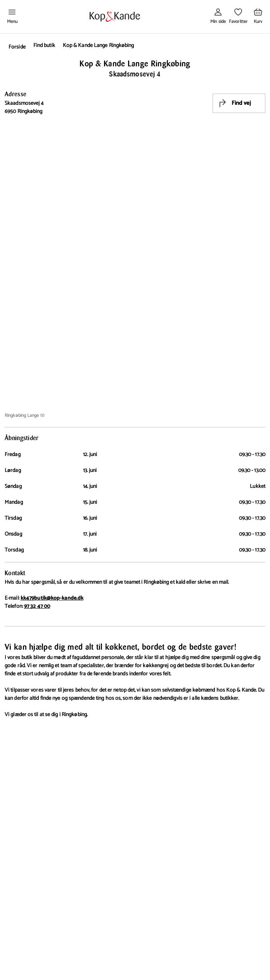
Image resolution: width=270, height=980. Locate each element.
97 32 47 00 (37, 606)
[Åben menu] (12, 17)
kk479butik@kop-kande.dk (52, 598)
